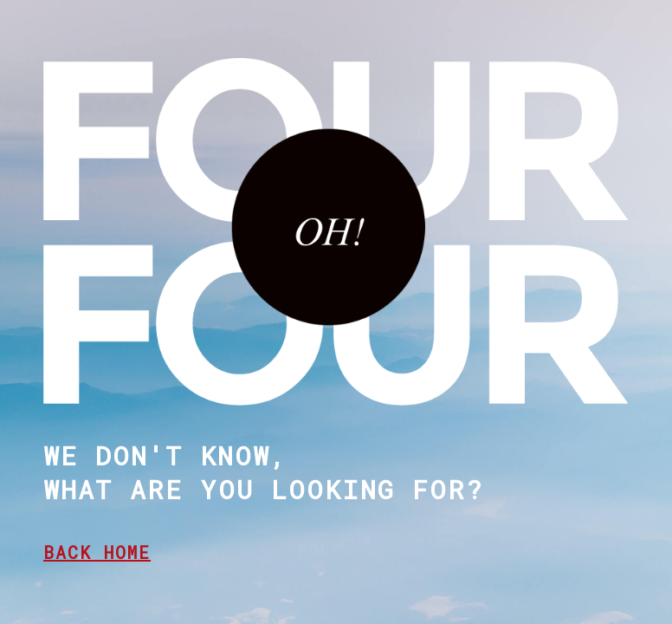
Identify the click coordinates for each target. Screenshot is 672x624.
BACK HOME (97, 552)
